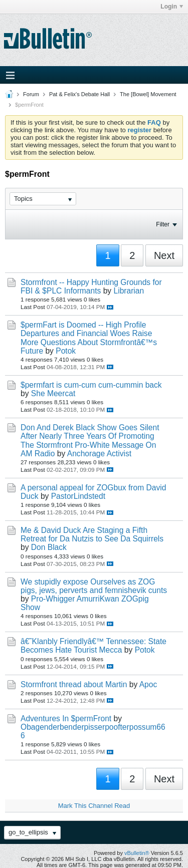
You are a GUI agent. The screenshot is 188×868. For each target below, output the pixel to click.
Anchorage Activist (99, 454)
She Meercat (53, 393)
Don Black (49, 547)
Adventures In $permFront (66, 718)
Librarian (129, 291)
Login (172, 7)
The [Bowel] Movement (148, 94)
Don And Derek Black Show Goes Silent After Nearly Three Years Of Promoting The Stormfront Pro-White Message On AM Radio (90, 440)
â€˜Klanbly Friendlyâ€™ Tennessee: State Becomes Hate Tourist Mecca (93, 646)
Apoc (148, 684)
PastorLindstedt (78, 496)
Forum (31, 94)
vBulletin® (137, 853)
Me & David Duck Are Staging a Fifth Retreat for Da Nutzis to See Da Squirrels (92, 534)
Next (164, 255)
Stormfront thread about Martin (74, 684)
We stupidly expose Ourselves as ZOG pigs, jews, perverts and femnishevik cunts (94, 586)
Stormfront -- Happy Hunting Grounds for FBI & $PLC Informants (91, 286)
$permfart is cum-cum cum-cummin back (91, 385)
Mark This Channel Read (94, 806)
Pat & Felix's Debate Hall (79, 94)
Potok (66, 351)
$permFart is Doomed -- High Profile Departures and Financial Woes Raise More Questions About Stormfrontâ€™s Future (89, 338)
